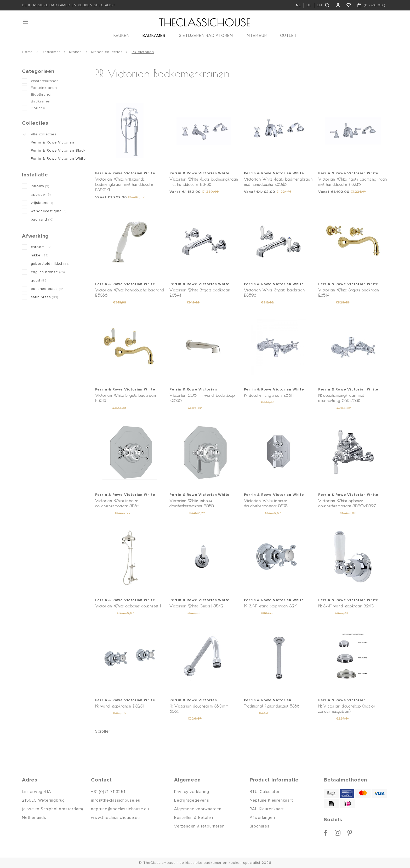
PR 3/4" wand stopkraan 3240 (346, 606)
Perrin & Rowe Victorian (53, 142)
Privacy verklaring (192, 792)
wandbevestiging (49, 211)
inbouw (40, 186)
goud (39, 280)
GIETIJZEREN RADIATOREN (206, 36)
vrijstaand (42, 203)
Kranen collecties (107, 52)
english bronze (48, 272)
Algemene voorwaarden (198, 809)
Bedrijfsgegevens (192, 800)
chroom (41, 247)
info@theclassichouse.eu (116, 800)
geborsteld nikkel (50, 264)
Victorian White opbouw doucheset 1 (128, 606)
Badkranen (41, 101)
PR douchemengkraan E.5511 (269, 395)
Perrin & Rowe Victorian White (58, 159)
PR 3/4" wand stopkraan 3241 (271, 606)
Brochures (260, 826)
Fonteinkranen (44, 88)
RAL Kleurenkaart (267, 809)
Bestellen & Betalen (194, 818)
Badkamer (51, 52)
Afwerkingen (262, 818)
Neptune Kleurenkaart (271, 800)
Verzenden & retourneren (199, 826)
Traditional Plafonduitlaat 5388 (272, 706)
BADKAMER (154, 36)
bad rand (42, 219)
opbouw (41, 194)
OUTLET (288, 36)
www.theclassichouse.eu (115, 818)
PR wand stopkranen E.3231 (119, 706)
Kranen (75, 52)
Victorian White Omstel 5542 (196, 606)
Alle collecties (44, 134)
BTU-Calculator (265, 792)
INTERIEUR (256, 36)
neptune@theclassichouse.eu (120, 809)
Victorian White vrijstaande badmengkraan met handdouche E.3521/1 (124, 185)
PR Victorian (143, 52)
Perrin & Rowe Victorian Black (58, 150)
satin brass (44, 297)
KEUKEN (122, 36)
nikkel (40, 255)
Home (27, 52)
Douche (38, 108)
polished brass (48, 289)
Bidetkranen (42, 94)
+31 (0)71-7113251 (108, 792)
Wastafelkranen (45, 81)
